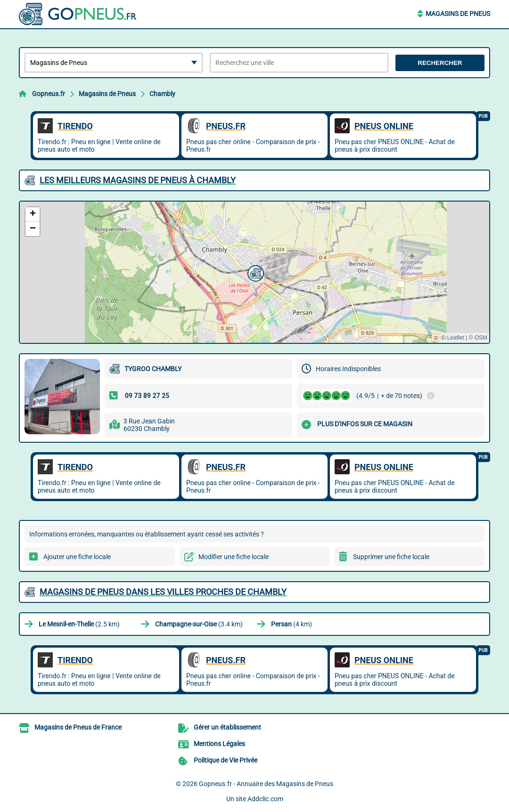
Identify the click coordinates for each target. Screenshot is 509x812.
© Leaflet (452, 338)
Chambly (162, 94)
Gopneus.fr (49, 94)
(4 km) (291, 624)
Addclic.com (265, 799)
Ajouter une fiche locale (77, 557)
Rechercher (440, 63)
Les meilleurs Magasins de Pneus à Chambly (138, 180)
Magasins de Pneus (458, 14)
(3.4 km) (199, 624)
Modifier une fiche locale (234, 557)
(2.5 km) (79, 624)
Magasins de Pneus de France (78, 727)
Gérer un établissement (227, 727)
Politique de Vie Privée (226, 760)
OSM (481, 338)
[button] (254, 272)
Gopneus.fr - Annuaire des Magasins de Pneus (266, 784)
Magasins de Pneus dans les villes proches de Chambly (163, 592)
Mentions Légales (219, 744)
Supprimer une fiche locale (391, 557)
